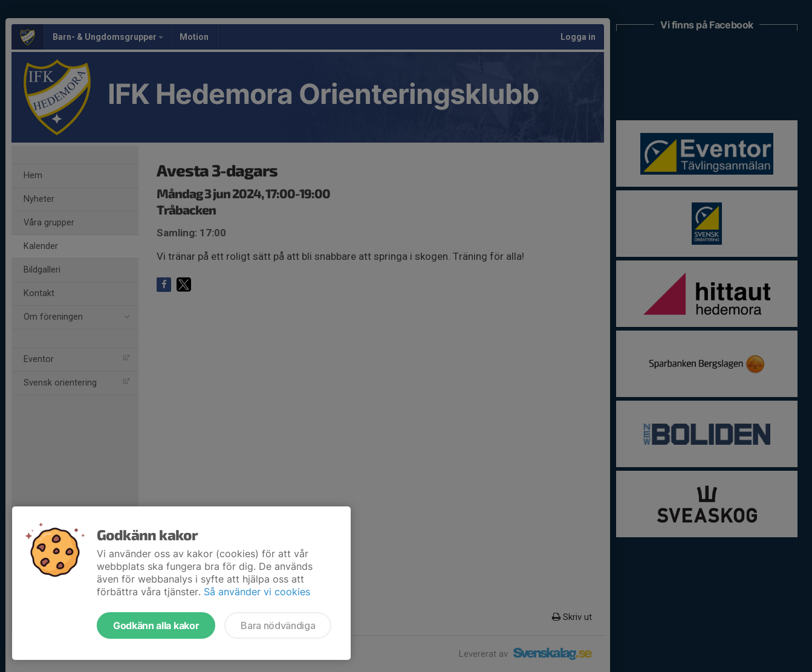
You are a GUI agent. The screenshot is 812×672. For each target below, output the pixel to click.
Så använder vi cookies (257, 592)
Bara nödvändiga (278, 625)
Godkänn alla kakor (156, 625)
